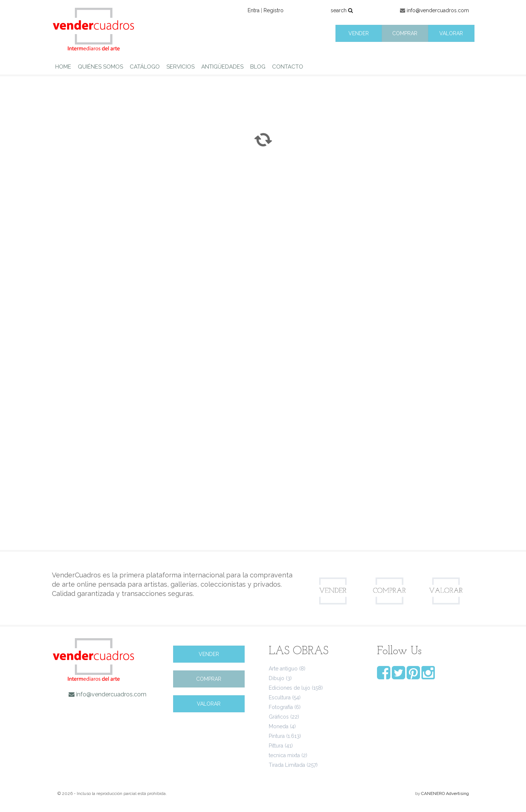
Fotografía (281, 707)
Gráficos (279, 717)
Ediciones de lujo (290, 688)
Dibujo (277, 678)
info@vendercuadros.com (438, 10)
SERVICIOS (181, 67)
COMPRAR (405, 33)
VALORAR (451, 33)
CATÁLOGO (145, 67)
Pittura (276, 746)
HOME (63, 67)
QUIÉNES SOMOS (100, 67)
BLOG (258, 67)
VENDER (359, 33)
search (342, 10)
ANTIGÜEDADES (222, 67)
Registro (274, 10)
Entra (254, 10)
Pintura (277, 736)
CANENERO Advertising (445, 793)
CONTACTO (288, 67)
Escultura (280, 697)
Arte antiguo (283, 669)
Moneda (279, 726)
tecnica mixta (284, 755)
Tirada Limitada (287, 765)
